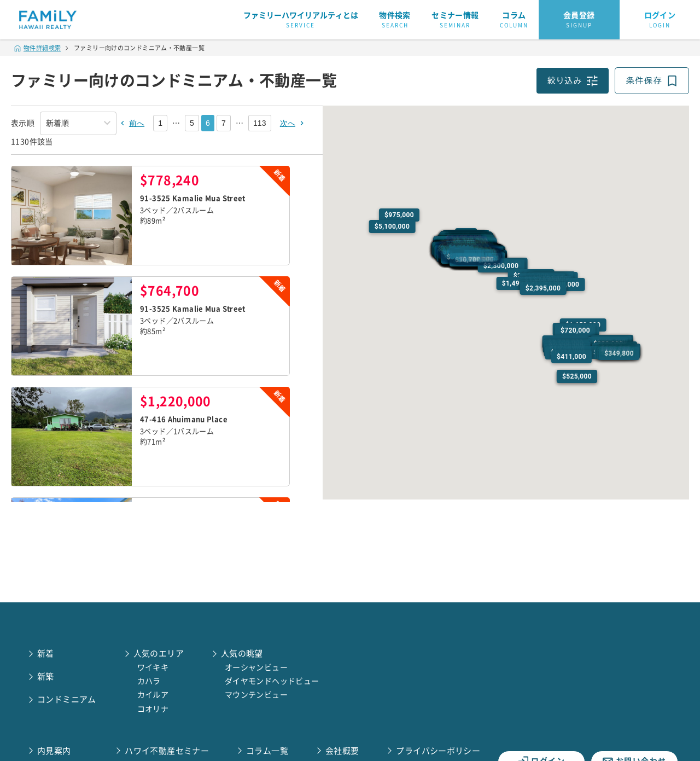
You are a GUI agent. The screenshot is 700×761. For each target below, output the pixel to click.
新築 (46, 676)
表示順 (23, 123)
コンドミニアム (67, 699)
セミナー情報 (455, 20)
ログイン (660, 20)
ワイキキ (153, 667)
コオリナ (153, 709)
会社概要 (342, 751)
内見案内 (54, 751)
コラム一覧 (267, 751)
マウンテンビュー (256, 695)
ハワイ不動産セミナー (167, 751)
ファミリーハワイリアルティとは (301, 20)
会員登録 (579, 20)
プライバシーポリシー (438, 751)
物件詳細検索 (38, 48)
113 (260, 123)
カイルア (153, 695)
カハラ (149, 681)
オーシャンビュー (256, 667)
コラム (514, 20)
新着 (46, 653)
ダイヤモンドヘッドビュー (272, 681)
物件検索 (395, 20)
